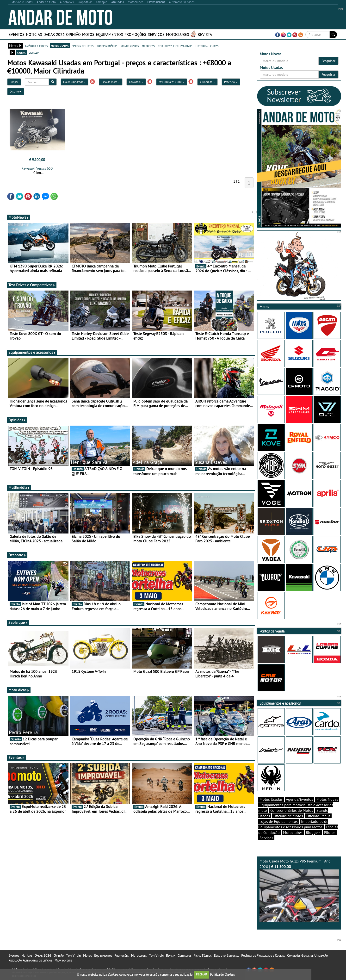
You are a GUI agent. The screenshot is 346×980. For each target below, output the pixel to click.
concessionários (107, 46)
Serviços (156, 34)
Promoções (135, 34)
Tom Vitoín (73, 955)
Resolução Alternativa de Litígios (30, 960)
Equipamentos (109, 34)
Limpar (14, 82)
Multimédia (19, 487)
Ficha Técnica (203, 955)
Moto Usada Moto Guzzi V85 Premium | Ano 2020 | (299, 890)
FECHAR (202, 974)
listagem (34, 52)
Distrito (16, 91)
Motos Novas (327, 799)
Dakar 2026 (54, 34)
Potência (231, 82)
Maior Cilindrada (74, 82)
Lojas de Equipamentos (279, 821)
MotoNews (19, 217)
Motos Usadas (271, 799)
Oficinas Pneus (318, 816)
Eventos (17, 34)
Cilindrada (207, 82)
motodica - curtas (207, 46)
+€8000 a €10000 (172, 82)
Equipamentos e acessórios (32, 352)
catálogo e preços (36, 46)
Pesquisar (328, 61)
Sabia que (18, 622)
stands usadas (130, 46)
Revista (205, 34)
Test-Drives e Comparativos (32, 285)
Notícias (34, 34)
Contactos (184, 955)
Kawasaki (136, 82)
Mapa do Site (63, 960)
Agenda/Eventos (300, 799)
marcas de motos (83, 46)
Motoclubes (178, 34)
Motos (88, 34)
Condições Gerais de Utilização (307, 955)
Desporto (17, 555)
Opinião (73, 34)
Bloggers (313, 832)
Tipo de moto (111, 82)
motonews (148, 46)
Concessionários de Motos (292, 810)
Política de (222, 974)
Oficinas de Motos (288, 816)
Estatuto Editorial (226, 955)
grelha (21, 52)
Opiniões (17, 420)
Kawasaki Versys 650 (37, 168)
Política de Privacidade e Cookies (263, 955)
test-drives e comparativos (175, 46)
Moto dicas (19, 690)
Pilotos (330, 832)
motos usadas (60, 46)
